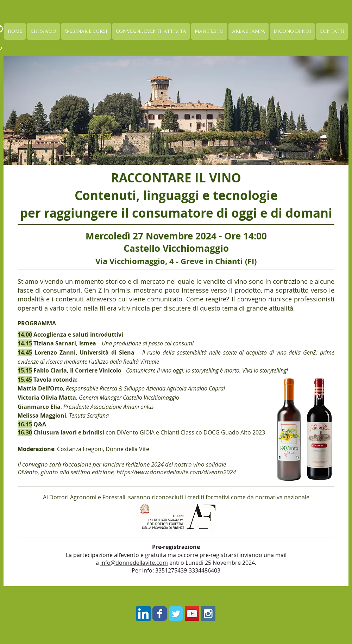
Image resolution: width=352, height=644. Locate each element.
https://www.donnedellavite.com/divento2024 (176, 472)
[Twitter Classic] (176, 614)
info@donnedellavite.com (134, 563)
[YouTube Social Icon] (192, 614)
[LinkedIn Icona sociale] (143, 614)
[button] (86, 31)
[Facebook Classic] (160, 614)
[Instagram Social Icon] (208, 614)
